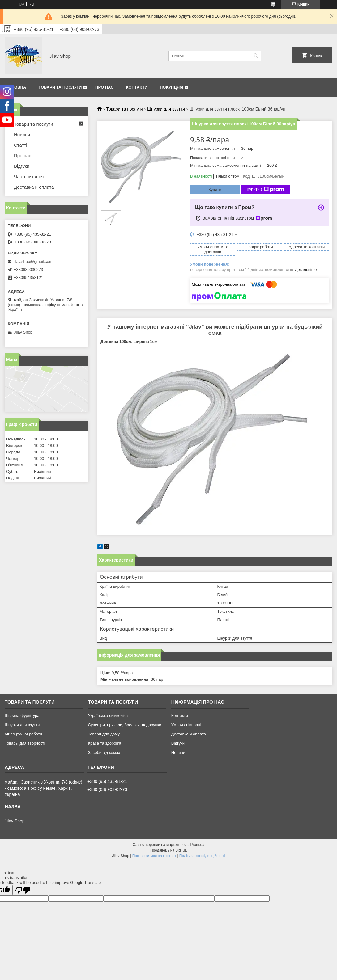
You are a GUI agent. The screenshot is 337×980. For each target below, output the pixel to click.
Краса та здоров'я (104, 743)
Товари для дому (104, 734)
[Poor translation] (23, 890)
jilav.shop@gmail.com (33, 261)
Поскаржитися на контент (154, 856)
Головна (16, 87)
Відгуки (22, 166)
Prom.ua (197, 845)
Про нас (104, 87)
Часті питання (29, 177)
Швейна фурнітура (22, 715)
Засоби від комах (104, 753)
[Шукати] (256, 56)
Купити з (265, 189)
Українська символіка (108, 715)
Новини (22, 135)
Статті (21, 145)
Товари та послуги (60, 87)
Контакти (137, 87)
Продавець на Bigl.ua (168, 850)
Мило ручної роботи (23, 734)
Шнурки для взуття (166, 109)
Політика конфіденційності (202, 856)
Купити (215, 189)
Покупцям (171, 87)
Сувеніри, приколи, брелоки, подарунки (124, 725)
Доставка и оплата (34, 187)
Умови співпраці (186, 725)
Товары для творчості (25, 743)
